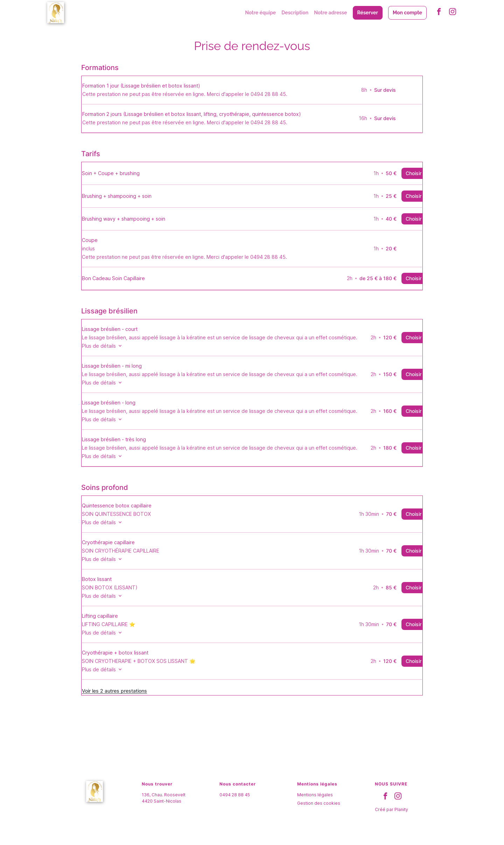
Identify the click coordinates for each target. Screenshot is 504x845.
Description (295, 13)
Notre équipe (260, 13)
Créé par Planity (391, 816)
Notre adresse (330, 13)
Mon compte (407, 13)
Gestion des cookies (319, 810)
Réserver (368, 13)
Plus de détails (114, 346)
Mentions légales (315, 802)
